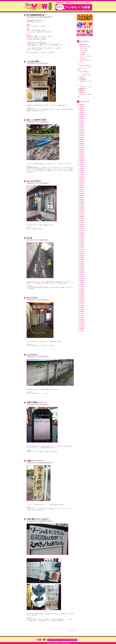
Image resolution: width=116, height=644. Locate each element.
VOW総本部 (82, 79)
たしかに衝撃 (29, 39)
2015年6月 (82, 286)
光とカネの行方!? (34, 181)
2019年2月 (82, 207)
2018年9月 (82, 213)
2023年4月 (82, 153)
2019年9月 (82, 196)
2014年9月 (82, 304)
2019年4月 (82, 205)
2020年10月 (82, 180)
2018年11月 (82, 211)
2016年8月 (82, 259)
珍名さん (82, 48)
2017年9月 (82, 234)
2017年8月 (82, 236)
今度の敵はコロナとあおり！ (38, 519)
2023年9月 (82, 147)
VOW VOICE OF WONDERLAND (39, 6)
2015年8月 (82, 282)
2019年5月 (82, 203)
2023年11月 (82, 145)
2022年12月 (82, 157)
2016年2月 (82, 271)
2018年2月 (82, 225)
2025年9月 (82, 118)
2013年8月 (82, 329)
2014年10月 (82, 302)
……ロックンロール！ (31, 32)
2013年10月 (82, 325)
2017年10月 (82, 232)
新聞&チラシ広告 (84, 56)
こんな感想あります (85, 75)
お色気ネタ (83, 50)
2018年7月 (82, 215)
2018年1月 (82, 226)
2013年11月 (82, 323)
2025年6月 (82, 124)
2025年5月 (82, 126)
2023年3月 (82, 155)
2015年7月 (82, 284)
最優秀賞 (45, 17)
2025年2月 (82, 132)
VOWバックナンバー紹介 (85, 94)
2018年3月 (82, 223)
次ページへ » (72, 631)
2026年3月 (82, 107)
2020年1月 (82, 192)
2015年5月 (82, 288)
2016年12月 (82, 252)
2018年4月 (82, 221)
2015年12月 (82, 275)
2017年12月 (82, 228)
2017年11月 (82, 230)
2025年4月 (82, 128)
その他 (42, 64)
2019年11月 (82, 194)
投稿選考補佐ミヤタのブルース (86, 82)
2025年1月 (82, 134)
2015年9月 (82, 280)
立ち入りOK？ (32, 298)
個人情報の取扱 (72, 640)
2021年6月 (82, 170)
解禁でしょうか (30, 26)
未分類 (81, 77)
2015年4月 (82, 290)
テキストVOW (83, 71)
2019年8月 (82, 197)
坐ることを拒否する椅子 (37, 120)
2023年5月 (82, 151)
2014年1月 (82, 319)
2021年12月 (82, 165)
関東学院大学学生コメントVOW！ (86, 61)
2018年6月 (82, 217)
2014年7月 (82, 308)
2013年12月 (82, 321)
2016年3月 (82, 269)
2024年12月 (82, 136)
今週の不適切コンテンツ (37, 402)
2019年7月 (82, 199)
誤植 (81, 54)
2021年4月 (82, 172)
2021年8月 (82, 169)
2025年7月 (82, 122)
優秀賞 (42, 17)
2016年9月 (82, 257)
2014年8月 (82, 306)
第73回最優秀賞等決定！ (36, 15)
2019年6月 (82, 201)
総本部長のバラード (85, 87)
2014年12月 (82, 298)
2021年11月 (82, 167)
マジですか (29, 30)
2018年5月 (82, 219)
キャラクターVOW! (84, 66)
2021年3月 (82, 174)
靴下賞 (49, 17)
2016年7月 (82, 261)
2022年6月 (82, 161)
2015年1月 (82, 296)
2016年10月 (82, 255)
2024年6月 (82, 138)
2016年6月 (82, 263)
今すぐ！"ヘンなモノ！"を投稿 (74, 7)
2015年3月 (82, 292)
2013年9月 (82, 327)
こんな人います (84, 73)
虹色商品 (82, 58)
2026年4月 (82, 105)
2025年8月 (82, 120)
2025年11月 (82, 114)
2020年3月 (82, 190)
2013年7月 (82, 331)
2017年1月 (82, 250)
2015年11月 (82, 277)
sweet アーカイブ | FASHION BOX (34, 50)
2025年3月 (82, 130)
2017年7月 (82, 238)
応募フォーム (57, 640)
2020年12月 (82, 178)
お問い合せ (64, 640)
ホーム (50, 640)
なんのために (32, 355)
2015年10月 (82, 279)
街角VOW (46, 64)
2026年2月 (82, 109)
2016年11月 (82, 253)
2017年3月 (82, 246)
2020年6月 (82, 184)
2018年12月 (82, 209)
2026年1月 (82, 111)
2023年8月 (82, 149)
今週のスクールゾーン (36, 461)
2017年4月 (82, 244)
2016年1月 (82, 273)
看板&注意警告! (43, 463)
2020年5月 (82, 186)
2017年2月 (82, 248)
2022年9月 (82, 159)
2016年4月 (82, 267)
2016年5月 (82, 265)
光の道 (29, 238)
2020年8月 (82, 182)
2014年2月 (82, 317)
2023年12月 (82, 143)
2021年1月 (82, 176)
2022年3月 (82, 163)
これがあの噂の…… (35, 61)
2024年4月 (82, 140)
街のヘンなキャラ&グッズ (86, 68)
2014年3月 (82, 315)
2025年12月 (82, 112)
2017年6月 (82, 240)
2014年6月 (82, 309)
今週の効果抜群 (30, 36)
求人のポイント (30, 38)
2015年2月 (82, 294)
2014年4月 (82, 313)
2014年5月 (82, 311)
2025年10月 (82, 116)
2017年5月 (82, 242)
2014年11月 (82, 300)
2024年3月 (82, 141)
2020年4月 (82, 188)
